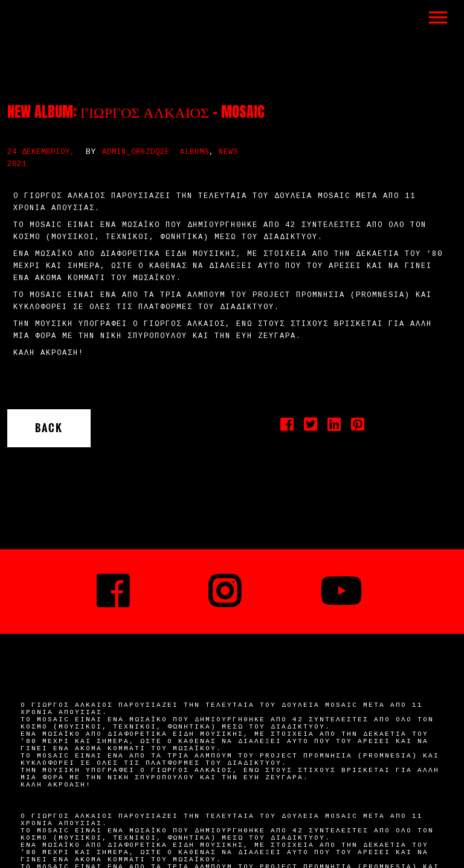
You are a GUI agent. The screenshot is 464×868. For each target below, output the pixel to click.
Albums (195, 152)
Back (49, 428)
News (228, 152)
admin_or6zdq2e (136, 152)
